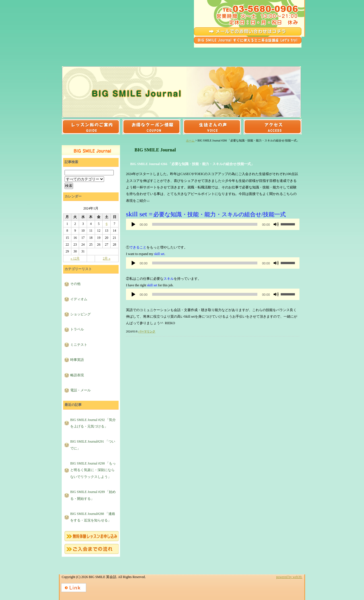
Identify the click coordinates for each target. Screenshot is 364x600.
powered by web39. (289, 577)
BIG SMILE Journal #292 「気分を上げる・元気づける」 (93, 423)
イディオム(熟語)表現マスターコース (229, 52)
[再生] (133, 224)
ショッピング (80, 314)
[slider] (205, 224)
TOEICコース (278, 52)
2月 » (107, 259)
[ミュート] (276, 224)
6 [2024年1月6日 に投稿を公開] (107, 224)
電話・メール (80, 390)
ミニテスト (79, 345)
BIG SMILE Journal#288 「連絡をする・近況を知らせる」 (93, 517)
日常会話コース (85, 52)
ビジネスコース (181, 52)
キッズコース (133, 61)
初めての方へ (278, 61)
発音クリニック (229, 61)
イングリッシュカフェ (181, 61)
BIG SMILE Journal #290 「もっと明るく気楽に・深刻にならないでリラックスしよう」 (93, 470)
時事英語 (77, 360)
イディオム (79, 299)
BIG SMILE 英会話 (96, 24)
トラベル (77, 329)
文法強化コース (85, 61)
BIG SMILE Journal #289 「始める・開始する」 (93, 495)
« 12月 (75, 259)
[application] (213, 224)
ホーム (190, 140)
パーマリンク (147, 331)
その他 (75, 284)
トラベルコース (133, 52)
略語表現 (77, 375)
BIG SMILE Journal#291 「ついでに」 (93, 445)
